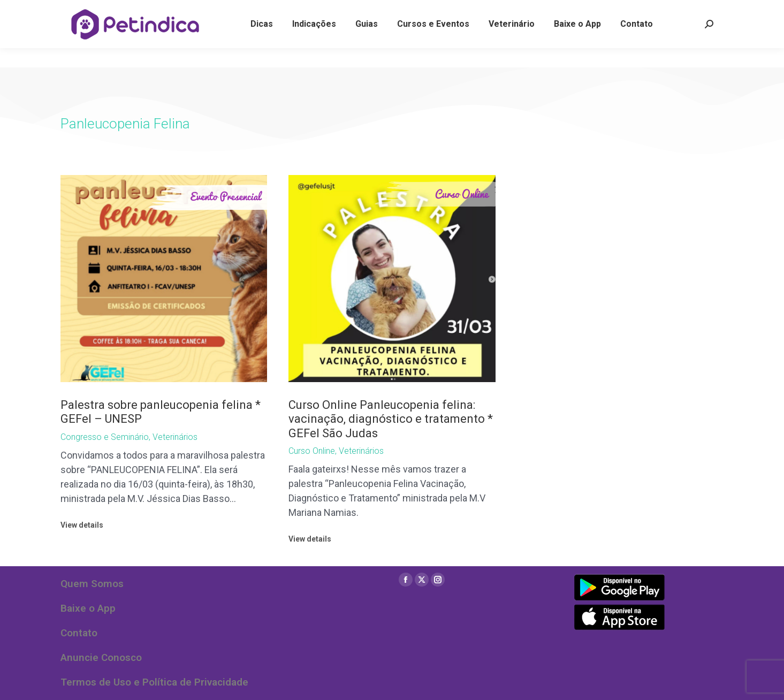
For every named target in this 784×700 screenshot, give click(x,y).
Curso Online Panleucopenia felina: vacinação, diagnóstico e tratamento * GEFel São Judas (391, 419)
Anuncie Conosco (101, 657)
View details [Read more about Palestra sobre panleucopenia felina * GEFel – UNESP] (82, 525)
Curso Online (312, 451)
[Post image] (164, 279)
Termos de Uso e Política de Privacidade (154, 682)
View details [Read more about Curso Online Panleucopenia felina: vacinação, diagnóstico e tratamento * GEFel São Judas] (310, 539)
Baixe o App (88, 608)
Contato (79, 633)
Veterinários (175, 437)
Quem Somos (92, 584)
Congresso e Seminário (105, 437)
